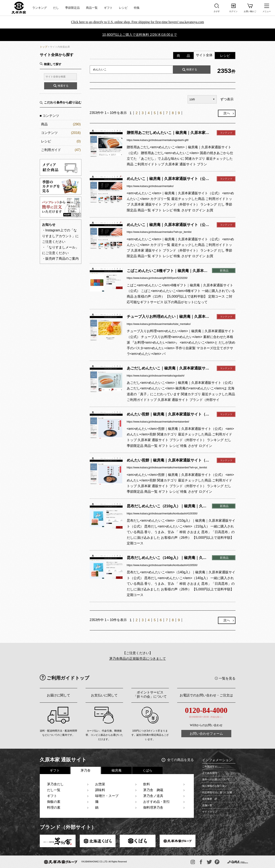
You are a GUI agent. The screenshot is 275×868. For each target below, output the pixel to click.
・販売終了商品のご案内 (60, 259)
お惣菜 (100, 784)
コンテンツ (49, 133)
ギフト (108, 8)
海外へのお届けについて (216, 779)
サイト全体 (204, 55)
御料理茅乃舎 (153, 808)
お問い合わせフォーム (206, 734)
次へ (227, 113)
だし (56, 8)
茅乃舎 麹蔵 (153, 790)
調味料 (100, 790)
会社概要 (207, 799)
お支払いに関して (104, 695)
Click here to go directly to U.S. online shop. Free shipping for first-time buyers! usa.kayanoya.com (137, 22)
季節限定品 (72, 8)
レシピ (123, 8)
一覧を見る (227, 678)
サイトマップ (210, 812)
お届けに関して (58, 695)
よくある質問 (210, 773)
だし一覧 (54, 790)
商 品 (183, 56)
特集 (137, 8)
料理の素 (54, 808)
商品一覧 (92, 8)
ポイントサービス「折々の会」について (150, 694)
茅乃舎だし (55, 784)
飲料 (147, 784)
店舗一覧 (207, 805)
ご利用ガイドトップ (68, 678)
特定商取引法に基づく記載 (217, 792)
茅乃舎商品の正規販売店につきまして (138, 659)
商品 (44, 124)
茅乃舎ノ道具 (153, 796)
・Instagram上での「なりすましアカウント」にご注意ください (60, 236)
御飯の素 (54, 802)
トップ (44, 47)
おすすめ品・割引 (157, 802)
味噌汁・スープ (107, 796)
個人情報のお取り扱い (215, 786)
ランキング (40, 8)
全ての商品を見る (180, 760)
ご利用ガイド (51, 150)
